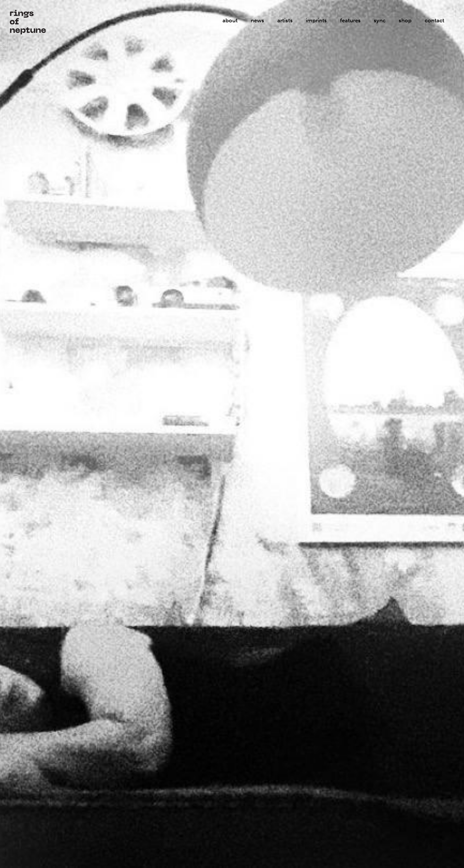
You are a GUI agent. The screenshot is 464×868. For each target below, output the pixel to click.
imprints (316, 20)
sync (380, 20)
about (230, 20)
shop (405, 20)
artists (285, 20)
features (350, 20)
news (257, 20)
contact (434, 20)
